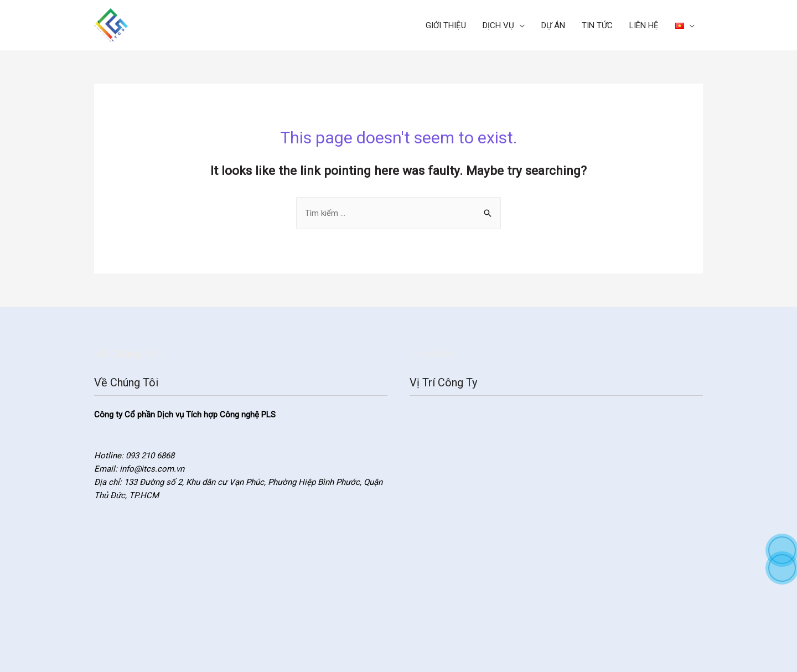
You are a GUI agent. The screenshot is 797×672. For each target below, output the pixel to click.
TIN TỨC (597, 25)
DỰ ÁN (553, 25)
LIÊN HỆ (644, 25)
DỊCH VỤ (498, 25)
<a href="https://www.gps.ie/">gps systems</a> (556, 519)
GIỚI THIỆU (446, 25)
